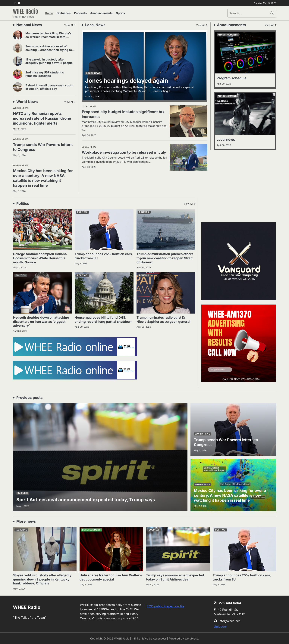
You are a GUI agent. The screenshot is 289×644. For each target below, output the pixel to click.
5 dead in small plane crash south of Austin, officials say (50, 88)
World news (21, 109)
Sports (117, 13)
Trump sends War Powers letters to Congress (38, 147)
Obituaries (63, 13)
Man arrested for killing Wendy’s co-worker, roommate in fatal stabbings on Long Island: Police (50, 38)
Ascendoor (160, 638)
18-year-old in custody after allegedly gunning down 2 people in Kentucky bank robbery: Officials (50, 64)
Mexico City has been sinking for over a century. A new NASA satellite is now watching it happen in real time (44, 178)
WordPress (192, 638)
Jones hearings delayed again (131, 81)
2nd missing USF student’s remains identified (50, 75)
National (21, 529)
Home (50, 13)
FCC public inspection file (166, 606)
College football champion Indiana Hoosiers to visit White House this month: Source (41, 258)
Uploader (220, 626)
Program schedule (233, 79)
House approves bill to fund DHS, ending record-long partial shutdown (101, 321)
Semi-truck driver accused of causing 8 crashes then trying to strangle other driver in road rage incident (48, 52)
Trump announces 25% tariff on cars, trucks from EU (100, 256)
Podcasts (79, 13)
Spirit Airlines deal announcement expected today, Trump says (94, 499)
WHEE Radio (27, 11)
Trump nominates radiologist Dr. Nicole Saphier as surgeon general (164, 319)
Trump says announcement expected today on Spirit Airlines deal (177, 577)
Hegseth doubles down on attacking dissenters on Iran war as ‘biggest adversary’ (42, 321)
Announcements (99, 13)
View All (69, 26)
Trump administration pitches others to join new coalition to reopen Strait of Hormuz (161, 258)
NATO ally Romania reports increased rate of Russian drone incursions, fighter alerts (44, 119)
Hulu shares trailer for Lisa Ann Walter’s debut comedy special (105, 577)
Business (23, 492)
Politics (21, 211)
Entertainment (91, 529)
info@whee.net (227, 621)
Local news (93, 74)
